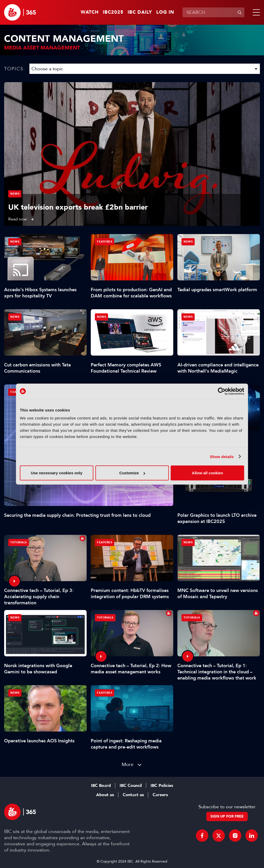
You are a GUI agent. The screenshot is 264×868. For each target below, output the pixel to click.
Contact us (133, 795)
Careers (160, 795)
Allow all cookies (207, 473)
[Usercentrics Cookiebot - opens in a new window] (222, 391)
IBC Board (101, 786)
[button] (255, 12)
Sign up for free (227, 816)
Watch (90, 12)
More (128, 764)
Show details (222, 456)
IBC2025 (113, 12)
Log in (165, 12)
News (15, 194)
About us (105, 795)
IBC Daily (140, 12)
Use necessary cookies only (56, 473)
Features (105, 242)
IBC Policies (162, 786)
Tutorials (19, 542)
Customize (132, 473)
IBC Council (131, 786)
